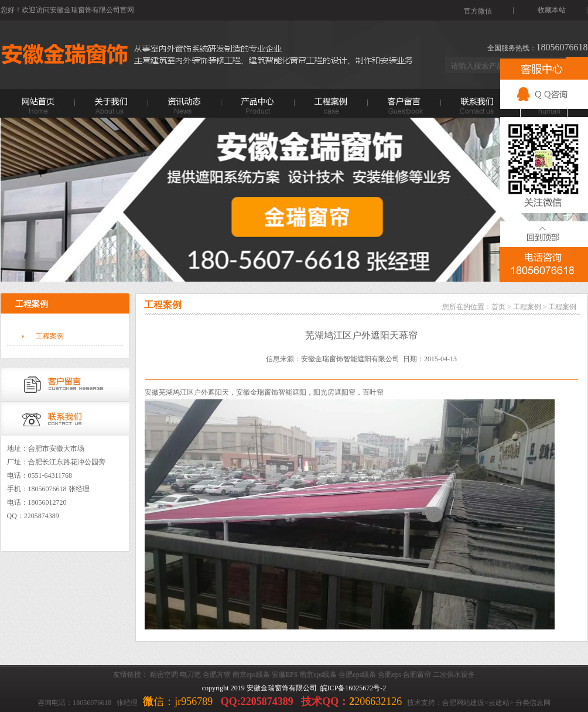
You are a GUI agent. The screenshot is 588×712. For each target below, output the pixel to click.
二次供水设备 (454, 675)
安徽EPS (285, 675)
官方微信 (478, 11)
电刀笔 (190, 675)
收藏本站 (552, 10)
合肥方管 (217, 675)
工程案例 (50, 336)
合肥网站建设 (463, 703)
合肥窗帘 (417, 675)
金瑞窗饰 (264, 392)
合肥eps (389, 675)
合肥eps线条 (357, 675)
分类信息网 (533, 703)
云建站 (499, 703)
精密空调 (164, 675)
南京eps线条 (251, 675)
